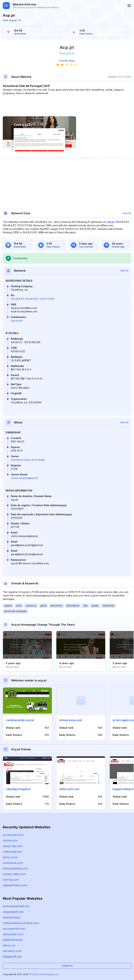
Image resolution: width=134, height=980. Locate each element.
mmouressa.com (71, 720)
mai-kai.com (11, 880)
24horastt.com (69, 789)
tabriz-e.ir (9, 945)
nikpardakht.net (13, 912)
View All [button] (127, 213)
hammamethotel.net (16, 906)
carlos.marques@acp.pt (24, 478)
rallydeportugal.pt (18, 789)
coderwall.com (12, 852)
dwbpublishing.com (16, 868)
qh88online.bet (13, 940)
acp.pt (111, 222)
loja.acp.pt (17, 321)
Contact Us (67, 966)
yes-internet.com (14, 929)
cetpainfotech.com (15, 885)
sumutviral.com (13, 863)
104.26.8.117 (17, 299)
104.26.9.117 (32, 299)
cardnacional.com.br (20, 720)
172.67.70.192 (47, 299)
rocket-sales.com (14, 874)
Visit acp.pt (12, 20)
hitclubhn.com (12, 951)
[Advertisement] (67, 106)
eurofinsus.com (13, 835)
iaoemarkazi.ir (12, 917)
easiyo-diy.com (13, 846)
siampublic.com (13, 934)
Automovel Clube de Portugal (28, 460)
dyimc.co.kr (10, 857)
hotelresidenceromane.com (21, 923)
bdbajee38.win (12, 957)
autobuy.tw (10, 840)
